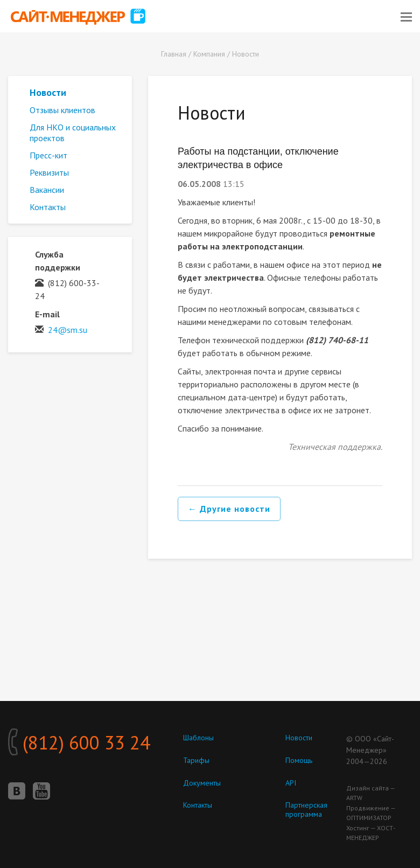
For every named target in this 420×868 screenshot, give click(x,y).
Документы (202, 783)
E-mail (47, 314)
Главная (174, 54)
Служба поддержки (58, 261)
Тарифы (196, 760)
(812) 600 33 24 (79, 742)
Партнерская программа (306, 810)
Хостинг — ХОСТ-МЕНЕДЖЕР (371, 833)
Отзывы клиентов (62, 110)
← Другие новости (229, 509)
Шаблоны (198, 738)
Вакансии (47, 190)
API (291, 783)
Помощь (299, 760)
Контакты (48, 207)
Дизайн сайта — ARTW (370, 793)
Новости (246, 54)
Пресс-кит (48, 155)
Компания (209, 54)
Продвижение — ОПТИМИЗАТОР (371, 813)
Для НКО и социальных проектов (73, 133)
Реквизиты (49, 172)
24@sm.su (68, 330)
